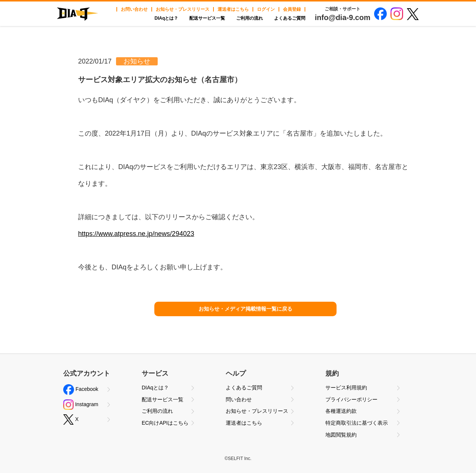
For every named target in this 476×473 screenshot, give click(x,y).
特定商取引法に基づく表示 (357, 423)
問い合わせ (239, 399)
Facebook (81, 390)
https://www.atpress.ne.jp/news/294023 (136, 234)
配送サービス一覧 (207, 18)
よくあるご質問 (290, 18)
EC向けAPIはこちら (165, 423)
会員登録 (292, 9)
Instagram (81, 405)
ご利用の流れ (250, 18)
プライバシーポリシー (351, 399)
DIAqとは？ (166, 18)
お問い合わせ (134, 9)
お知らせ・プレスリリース (183, 9)
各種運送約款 (341, 411)
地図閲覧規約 (341, 435)
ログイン (266, 9)
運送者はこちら (233, 9)
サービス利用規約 (346, 388)
